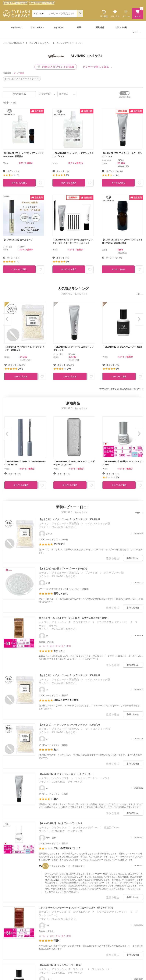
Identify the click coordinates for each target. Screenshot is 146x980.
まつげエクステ (82, 622)
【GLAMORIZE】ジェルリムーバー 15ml (61, 965)
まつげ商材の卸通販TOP (13, 43)
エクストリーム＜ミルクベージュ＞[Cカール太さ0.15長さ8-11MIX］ (74, 618)
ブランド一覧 (121, 27)
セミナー (136, 32)
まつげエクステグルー (85, 827)
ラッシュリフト (37, 27)
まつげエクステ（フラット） (113, 622)
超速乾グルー (111, 827)
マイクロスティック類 (98, 523)
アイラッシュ (16, 27)
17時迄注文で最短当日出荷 (42, 3)
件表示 (67, 94)
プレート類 (91, 573)
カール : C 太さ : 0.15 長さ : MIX (55, 646)
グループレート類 (114, 573)
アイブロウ (58, 27)
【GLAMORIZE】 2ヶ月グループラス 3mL (62, 823)
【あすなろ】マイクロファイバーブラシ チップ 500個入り (69, 519)
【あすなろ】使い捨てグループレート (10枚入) (63, 568)
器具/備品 (100, 27)
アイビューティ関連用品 (65, 523)
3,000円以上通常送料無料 (16, 3)
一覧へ (139, 294)
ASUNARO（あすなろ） (40, 43)
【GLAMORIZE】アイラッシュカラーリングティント (66, 774)
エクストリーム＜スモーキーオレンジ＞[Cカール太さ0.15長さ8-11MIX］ (77, 908)
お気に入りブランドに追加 (56, 67)
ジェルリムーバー (101, 969)
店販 (79, 27)
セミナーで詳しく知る (96, 67)
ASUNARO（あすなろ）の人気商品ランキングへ (120, 389)
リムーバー (79, 969)
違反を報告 (113, 558)
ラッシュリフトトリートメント (93, 778)
